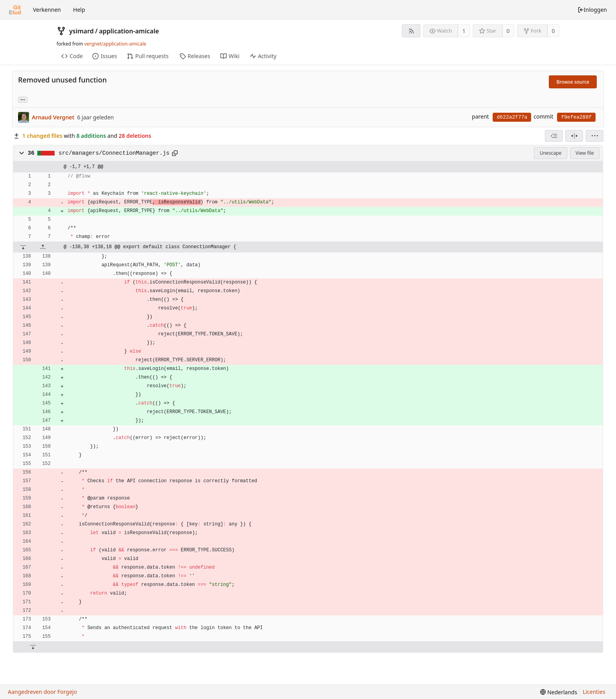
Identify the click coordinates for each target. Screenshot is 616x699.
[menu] (595, 136)
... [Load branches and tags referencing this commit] (23, 99)
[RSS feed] (411, 31)
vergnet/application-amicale (115, 44)
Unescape (551, 153)
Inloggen (592, 10)
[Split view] (574, 136)
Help (79, 10)
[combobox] (554, 136)
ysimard (82, 31)
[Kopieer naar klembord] (175, 153)
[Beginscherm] (15, 10)
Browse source (573, 82)
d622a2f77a (512, 117)
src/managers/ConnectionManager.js (114, 153)
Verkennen (47, 10)
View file (585, 153)
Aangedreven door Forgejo (42, 692)
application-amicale (129, 31)
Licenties (594, 692)
